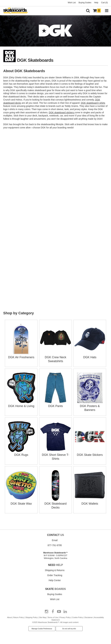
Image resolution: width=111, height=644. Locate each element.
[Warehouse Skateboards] (17, 11)
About (10, 617)
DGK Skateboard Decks (55, 504)
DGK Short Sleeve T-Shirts (55, 455)
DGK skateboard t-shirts (93, 103)
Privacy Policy (65, 617)
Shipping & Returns (55, 570)
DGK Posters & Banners (90, 406)
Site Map (42, 617)
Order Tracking (55, 575)
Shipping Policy (31, 617)
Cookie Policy (78, 617)
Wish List (72, 3)
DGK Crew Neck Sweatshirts (55, 357)
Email (55, 540)
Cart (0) (104, 3)
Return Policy (19, 617)
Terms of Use (53, 617)
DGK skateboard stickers (62, 112)
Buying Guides (85, 3)
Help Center (55, 580)
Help (96, 3)
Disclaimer (88, 617)
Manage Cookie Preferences (42, 629)
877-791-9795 (55, 545)
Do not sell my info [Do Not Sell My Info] (69, 629)
